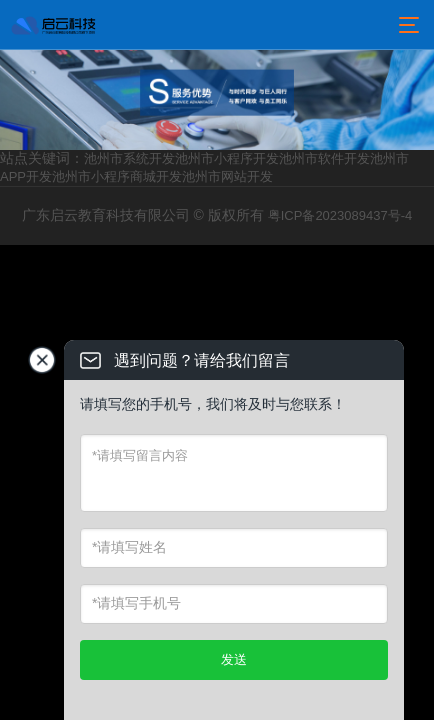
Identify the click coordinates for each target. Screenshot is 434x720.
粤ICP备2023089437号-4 (340, 215)
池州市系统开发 (129, 158)
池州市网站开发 (227, 176)
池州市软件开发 (324, 158)
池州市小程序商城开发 (117, 176)
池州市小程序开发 (227, 158)
